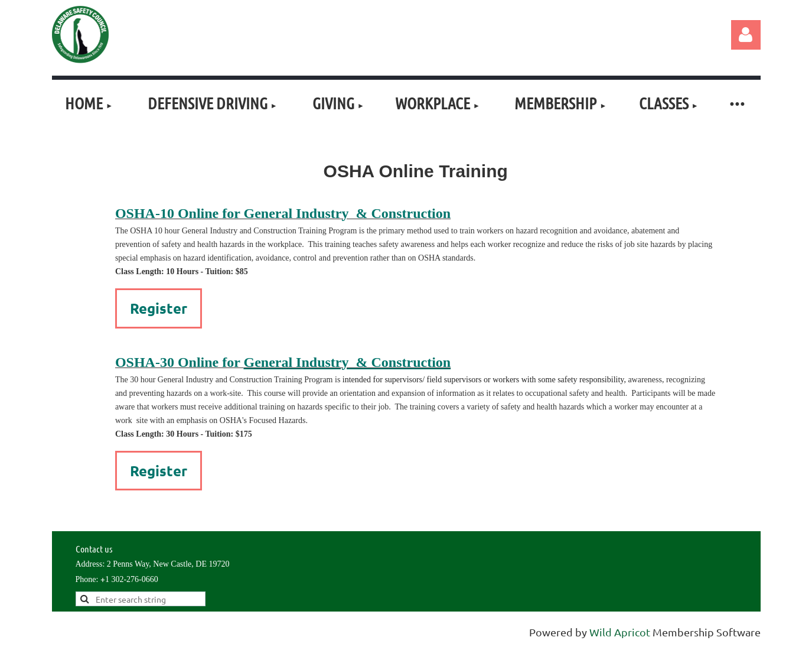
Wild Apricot (620, 632)
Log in (746, 35)
